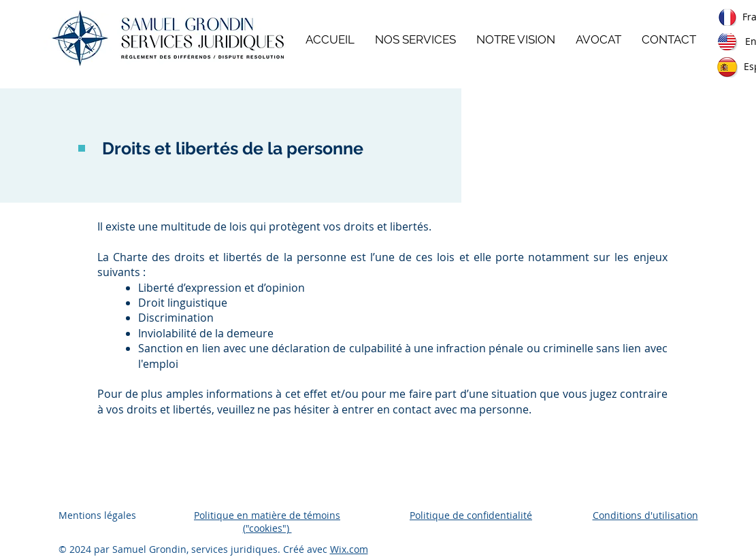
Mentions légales (97, 515)
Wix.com (349, 549)
